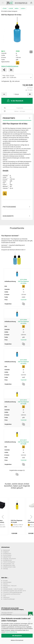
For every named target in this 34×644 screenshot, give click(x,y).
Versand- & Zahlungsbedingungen (13, 592)
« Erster (4, 8)
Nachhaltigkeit (7, 582)
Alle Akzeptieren (17, 636)
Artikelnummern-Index (9, 567)
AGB (4, 596)
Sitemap (5, 569)
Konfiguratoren (7, 560)
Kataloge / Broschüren (10, 559)
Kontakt (5, 581)
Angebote (6, 552)
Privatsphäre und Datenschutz (12, 594)
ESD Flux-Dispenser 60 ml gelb (17, 521)
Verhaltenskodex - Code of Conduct (13, 589)
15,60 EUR (23, 380)
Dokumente (8, 216)
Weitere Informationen (17, 640)
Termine (5, 584)
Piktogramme (9, 207)
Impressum (6, 597)
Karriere (5, 587)
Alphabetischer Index (9, 565)
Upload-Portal (7, 557)
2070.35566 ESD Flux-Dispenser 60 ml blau (23, 281)
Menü (3, 3)
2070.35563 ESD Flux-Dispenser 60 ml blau (23, 362)
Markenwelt (6, 550)
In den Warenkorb (15, 101)
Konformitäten (7, 555)
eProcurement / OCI (9, 564)
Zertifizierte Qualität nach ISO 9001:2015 (15, 591)
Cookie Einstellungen (9, 599)
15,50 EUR (23, 300)
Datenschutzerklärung (11, 632)
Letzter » (23, 8)
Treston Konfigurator (9, 562)
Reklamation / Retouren (10, 586)
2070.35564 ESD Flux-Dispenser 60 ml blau (23, 322)
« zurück (11, 8)
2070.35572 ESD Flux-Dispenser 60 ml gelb (23, 402)
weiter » (17, 8)
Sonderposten (7, 553)
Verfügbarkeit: (5, 81)
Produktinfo (9, 118)
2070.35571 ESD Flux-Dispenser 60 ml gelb (23, 442)
